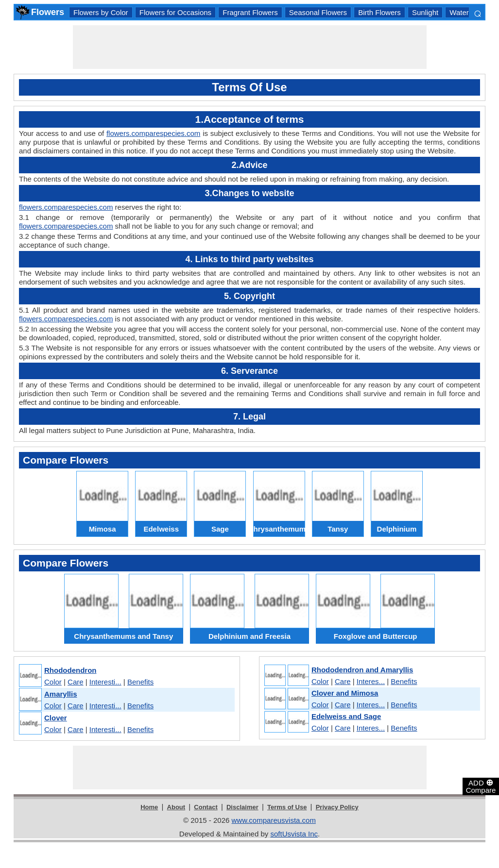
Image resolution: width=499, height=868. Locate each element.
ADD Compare (481, 786)
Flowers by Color (101, 12)
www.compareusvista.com (274, 820)
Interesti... (105, 682)
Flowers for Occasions (175, 12)
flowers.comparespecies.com (153, 133)
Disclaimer (242, 807)
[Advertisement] (250, 47)
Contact (206, 807)
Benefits (140, 682)
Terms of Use (287, 807)
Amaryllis (61, 694)
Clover (56, 718)
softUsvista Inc (294, 834)
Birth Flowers (379, 12)
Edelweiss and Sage (346, 716)
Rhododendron (70, 670)
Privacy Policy (337, 807)
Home (149, 807)
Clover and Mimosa (345, 693)
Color (53, 682)
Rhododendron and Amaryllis (362, 670)
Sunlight (425, 12)
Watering (464, 12)
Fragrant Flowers (250, 12)
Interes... (371, 681)
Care (76, 682)
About (176, 807)
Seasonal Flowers (318, 12)
